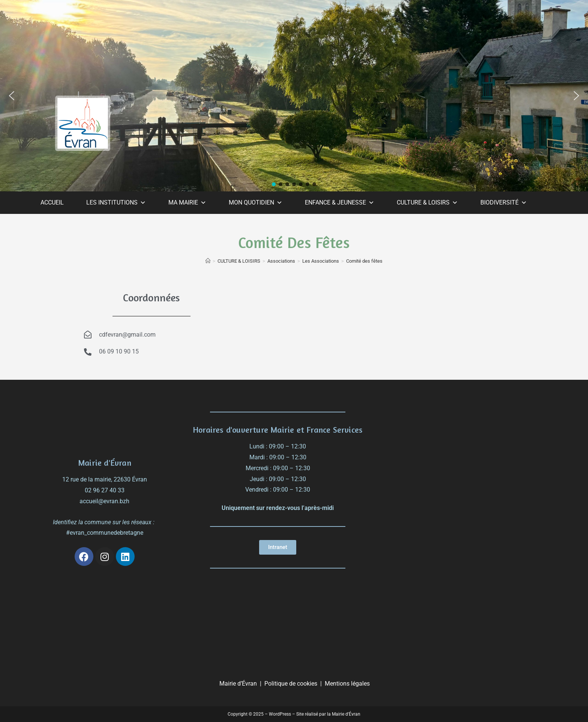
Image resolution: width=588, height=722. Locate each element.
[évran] (467, 451)
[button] (12, 96)
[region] (294, 96)
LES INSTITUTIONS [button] (116, 203)
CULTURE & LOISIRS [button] (427, 203)
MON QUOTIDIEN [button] (256, 203)
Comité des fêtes (364, 261)
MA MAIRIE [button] (187, 203)
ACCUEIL (52, 202)
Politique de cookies (291, 684)
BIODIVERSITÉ (504, 203)
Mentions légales (347, 684)
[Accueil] (208, 261)
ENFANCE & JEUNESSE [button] (340, 203)
